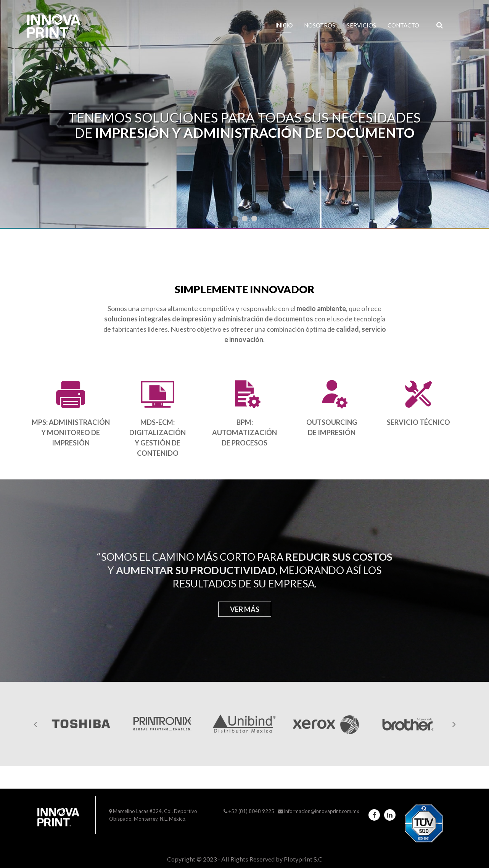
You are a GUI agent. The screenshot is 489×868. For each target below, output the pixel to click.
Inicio (284, 25)
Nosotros (320, 25)
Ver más (245, 609)
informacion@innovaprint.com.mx (322, 811)
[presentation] (35, 724)
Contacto (403, 25)
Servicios (361, 25)
